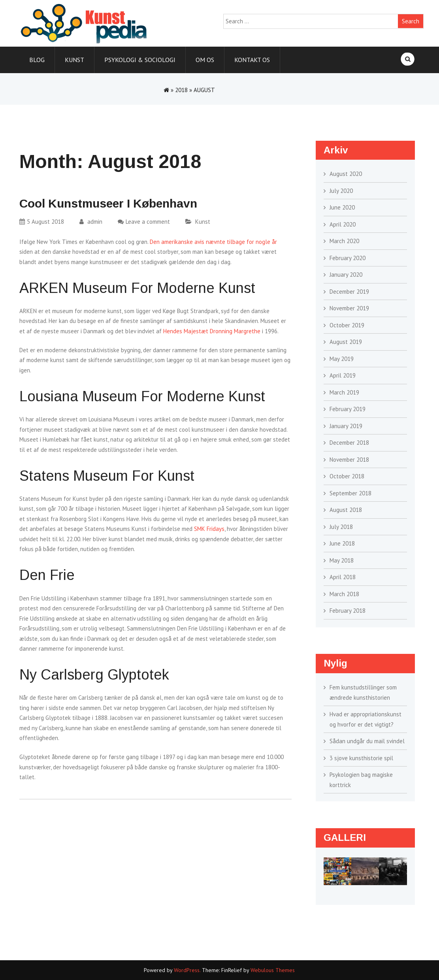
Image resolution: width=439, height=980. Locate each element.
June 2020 (342, 207)
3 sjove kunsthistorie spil (361, 758)
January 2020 (346, 275)
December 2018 (349, 443)
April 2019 (343, 375)
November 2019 (349, 308)
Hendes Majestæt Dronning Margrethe (212, 331)
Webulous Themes (273, 970)
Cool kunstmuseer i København (108, 203)
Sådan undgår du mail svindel (367, 741)
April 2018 (343, 577)
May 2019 (342, 359)
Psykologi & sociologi (140, 60)
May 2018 (342, 560)
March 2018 (344, 594)
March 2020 (344, 241)
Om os (205, 60)
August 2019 (346, 342)
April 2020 (343, 224)
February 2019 (348, 409)
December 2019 (349, 292)
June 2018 (342, 543)
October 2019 (347, 325)
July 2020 (341, 191)
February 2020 (348, 258)
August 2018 (346, 510)
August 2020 (346, 174)
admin (91, 222)
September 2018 (350, 493)
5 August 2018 (42, 222)
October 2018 (347, 476)
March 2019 (344, 392)
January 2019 (346, 426)
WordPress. (187, 970)
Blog (37, 60)
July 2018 (341, 527)
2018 (181, 90)
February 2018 (348, 611)
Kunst (74, 60)
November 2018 (349, 460)
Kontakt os (252, 60)
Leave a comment (148, 222)
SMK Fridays (209, 529)
